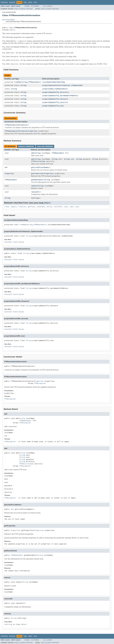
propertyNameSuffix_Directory (56, 92)
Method (30, 9)
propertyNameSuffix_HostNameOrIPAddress (60, 96)
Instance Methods (26, 146)
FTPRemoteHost (34, 82)
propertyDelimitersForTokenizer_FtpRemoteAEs (63, 85)
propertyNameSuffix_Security (55, 102)
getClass (32, 207)
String (24, 82)
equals (14, 207)
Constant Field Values (14, 242)
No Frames (35, 6)
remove (34, 186)
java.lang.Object (9, 20)
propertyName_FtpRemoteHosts (55, 89)
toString (35, 198)
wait (66, 207)
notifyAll (58, 207)
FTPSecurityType (38, 161)
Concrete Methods (45, 146)
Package (12, 2)
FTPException (40, 383)
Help (35, 2)
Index (30, 2)
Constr (23, 9)
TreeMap (17, 82)
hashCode (41, 207)
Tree (25, 2)
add (33, 153)
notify (49, 207)
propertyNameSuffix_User (53, 106)
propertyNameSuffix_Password (55, 99)
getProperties (37, 173)
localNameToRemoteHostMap (54, 82)
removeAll (35, 192)
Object (13, 30)
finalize (22, 207)
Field (17, 9)
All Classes (48, 6)
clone (7, 207)
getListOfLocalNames (40, 167)
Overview (4, 2)
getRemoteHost (37, 180)
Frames (27, 6)
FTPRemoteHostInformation (16, 125)
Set (6, 167)
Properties (33, 131)
